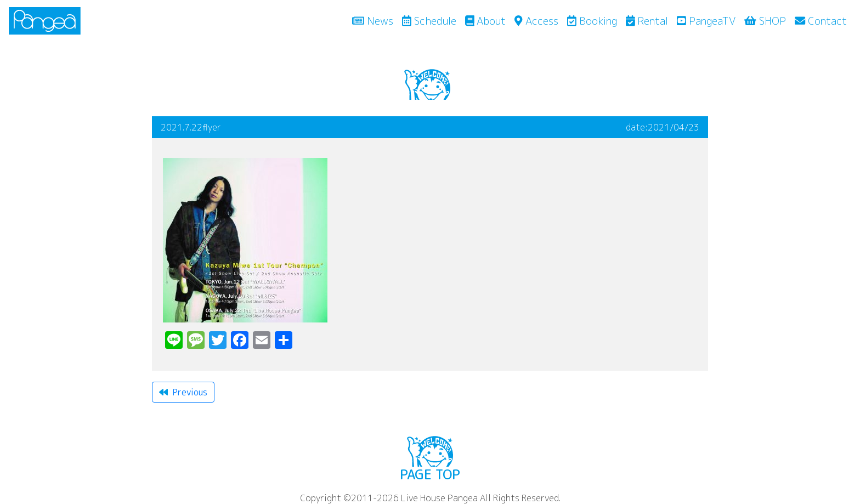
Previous (183, 392)
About (486, 21)
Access (536, 21)
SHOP (765, 21)
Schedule (429, 21)
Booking (592, 21)
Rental (647, 21)
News (375, 20)
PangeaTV (706, 21)
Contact (821, 21)
